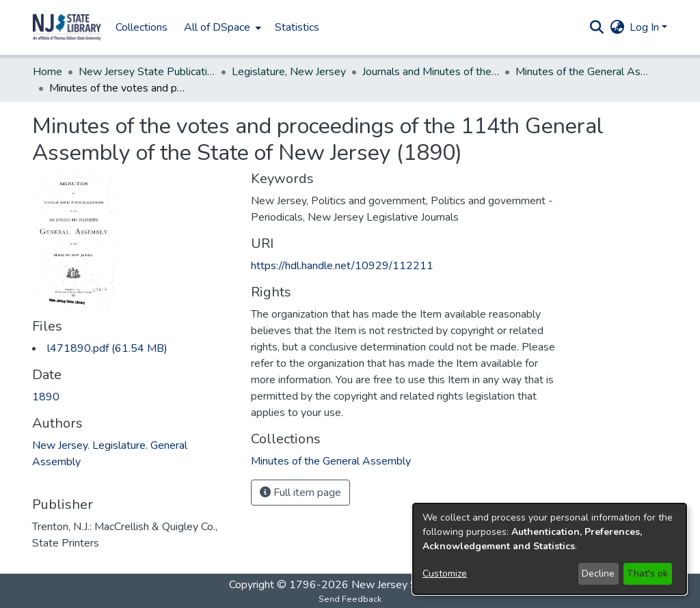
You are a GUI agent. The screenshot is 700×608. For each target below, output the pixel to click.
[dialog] (550, 549)
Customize (445, 574)
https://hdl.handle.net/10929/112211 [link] (342, 266)
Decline (598, 574)
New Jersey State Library (412, 585)
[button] (67, 27)
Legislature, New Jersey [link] (289, 72)
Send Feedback (350, 599)
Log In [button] (646, 27)
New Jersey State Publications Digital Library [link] (147, 72)
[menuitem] (221, 27)
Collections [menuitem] (142, 27)
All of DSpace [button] (217, 27)
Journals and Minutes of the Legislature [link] (431, 72)
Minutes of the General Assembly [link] (584, 72)
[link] (107, 348)
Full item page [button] (300, 493)
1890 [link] (46, 397)
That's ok (647, 574)
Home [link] (48, 72)
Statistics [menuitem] (297, 27)
